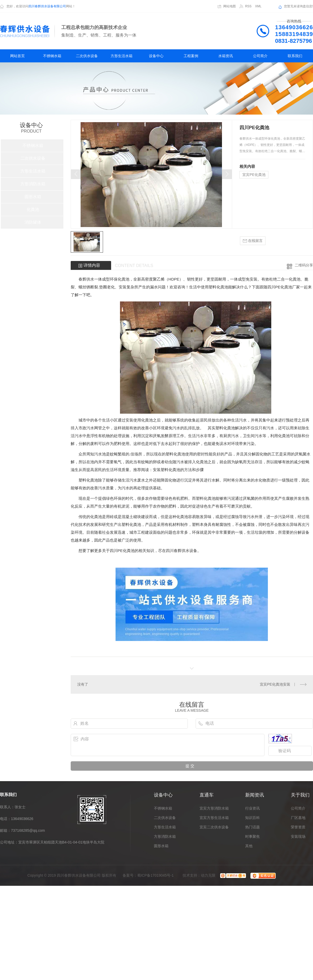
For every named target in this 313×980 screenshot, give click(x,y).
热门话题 (252, 827)
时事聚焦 (252, 836)
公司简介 (260, 56)
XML (258, 6)
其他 (249, 846)
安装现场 (298, 836)
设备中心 (156, 56)
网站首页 (17, 56)
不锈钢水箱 (52, 56)
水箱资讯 (226, 56)
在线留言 (253, 241)
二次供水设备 (87, 56)
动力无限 (208, 875)
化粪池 (33, 209)
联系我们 (295, 56)
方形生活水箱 (122, 56)
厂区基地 (298, 818)
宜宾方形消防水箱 (214, 808)
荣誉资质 (298, 827)
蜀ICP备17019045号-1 (155, 875)
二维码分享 (304, 265)
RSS (248, 6)
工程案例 (191, 56)
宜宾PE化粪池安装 (275, 684)
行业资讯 (252, 808)
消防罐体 (33, 222)
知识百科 (252, 818)
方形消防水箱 (33, 184)
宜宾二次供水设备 (214, 827)
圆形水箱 (33, 197)
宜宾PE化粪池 (254, 175)
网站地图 (230, 6)
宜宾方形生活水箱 (214, 818)
